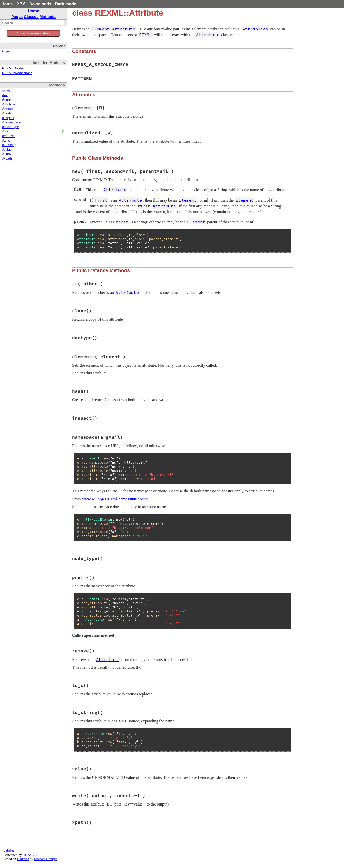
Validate (9, 851)
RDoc (27, 855)
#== (5, 95)
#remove (8, 136)
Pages (17, 17)
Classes (31, 17)
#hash (6, 113)
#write (6, 154)
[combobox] (33, 23)
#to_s (6, 141)
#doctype (9, 104)
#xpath (7, 159)
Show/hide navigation (34, 33)
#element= (10, 109)
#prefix (7, 131)
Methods (48, 17)
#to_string (9, 145)
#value (7, 150)
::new (6, 91)
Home (7, 4)
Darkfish (23, 859)
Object (7, 51)
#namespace (11, 122)
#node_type (11, 127)
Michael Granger (46, 859)
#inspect (8, 118)
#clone (7, 100)
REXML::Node (12, 68)
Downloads (40, 4)
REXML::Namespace (17, 73)
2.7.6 (21, 4)
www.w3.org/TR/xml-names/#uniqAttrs (115, 499)
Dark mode (66, 4)
